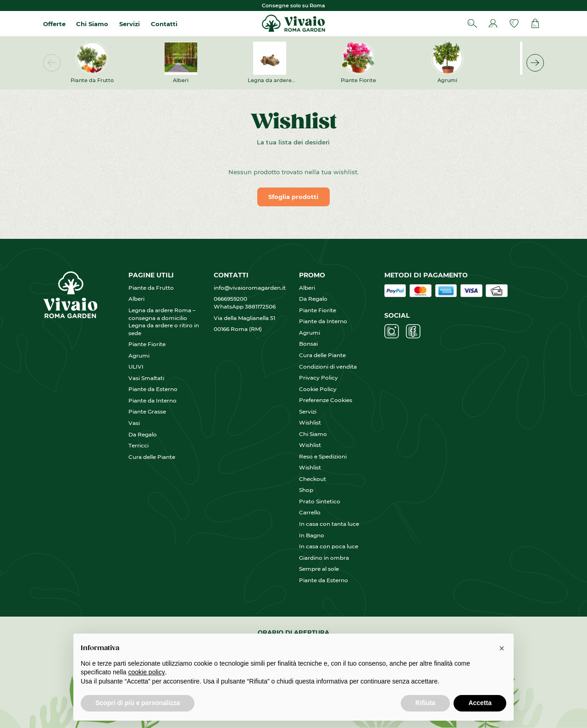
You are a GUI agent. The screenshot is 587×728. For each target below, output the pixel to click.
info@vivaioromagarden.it (250, 288)
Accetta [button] (480, 703)
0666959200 (233, 299)
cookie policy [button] (147, 672)
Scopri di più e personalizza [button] (138, 703)
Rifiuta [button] (426, 703)
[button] (535, 63)
